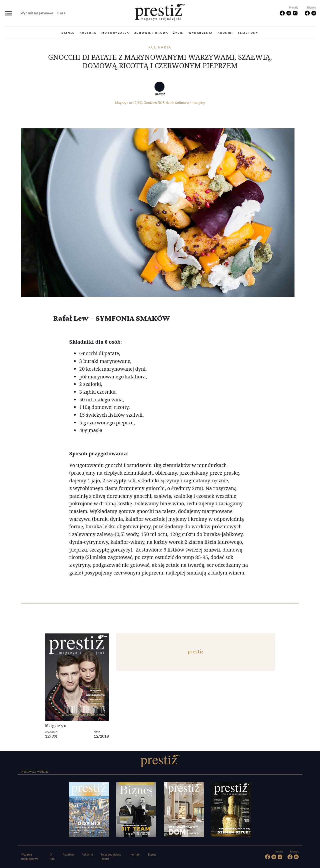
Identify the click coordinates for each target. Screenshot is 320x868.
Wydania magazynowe (37, 13)
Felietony (248, 33)
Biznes (68, 33)
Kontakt (135, 855)
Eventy (152, 855)
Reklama (87, 855)
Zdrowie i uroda (151, 33)
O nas (61, 13)
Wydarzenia (201, 33)
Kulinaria (160, 47)
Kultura (88, 33)
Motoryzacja (115, 33)
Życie (178, 33)
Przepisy (198, 103)
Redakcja (68, 855)
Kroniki (225, 33)
